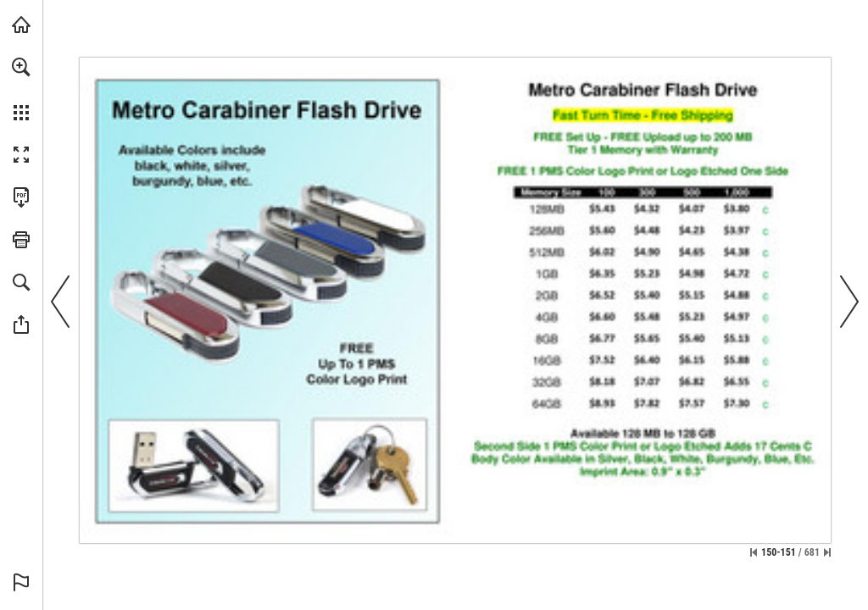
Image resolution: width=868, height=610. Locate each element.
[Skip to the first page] (754, 552)
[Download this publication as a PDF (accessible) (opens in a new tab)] (21, 197)
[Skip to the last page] (827, 552)
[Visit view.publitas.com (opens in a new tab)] (21, 25)
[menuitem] (21, 89)
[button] (21, 67)
